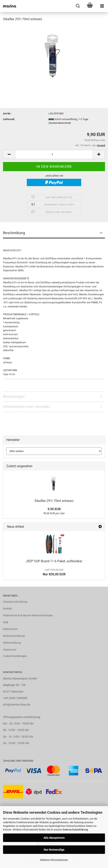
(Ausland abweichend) (60, 123)
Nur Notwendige (54, 850)
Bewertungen (14, 396)
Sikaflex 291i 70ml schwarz (54, 501)
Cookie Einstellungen (15, 656)
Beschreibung (14, 233)
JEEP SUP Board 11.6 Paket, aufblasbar (54, 561)
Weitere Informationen (54, 860)
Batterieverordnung (14, 636)
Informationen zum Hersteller (27, 407)
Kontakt (7, 609)
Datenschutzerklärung (75, 830)
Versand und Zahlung (15, 602)
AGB (6, 622)
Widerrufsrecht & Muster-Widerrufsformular (28, 615)
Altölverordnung (12, 643)
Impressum (10, 650)
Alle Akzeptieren (54, 838)
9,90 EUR (54, 509)
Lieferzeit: (9, 119)
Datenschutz (10, 629)
